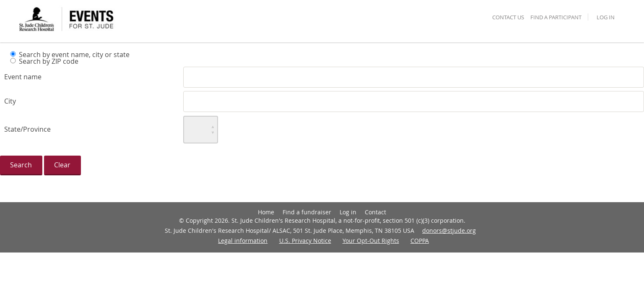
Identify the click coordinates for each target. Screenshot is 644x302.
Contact (375, 212)
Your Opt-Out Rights (371, 241)
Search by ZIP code (49, 61)
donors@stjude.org (449, 230)
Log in (606, 18)
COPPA (420, 241)
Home (266, 212)
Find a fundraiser (307, 212)
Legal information (243, 241)
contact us (508, 18)
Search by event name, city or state (74, 55)
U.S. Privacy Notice (305, 241)
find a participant (556, 18)
